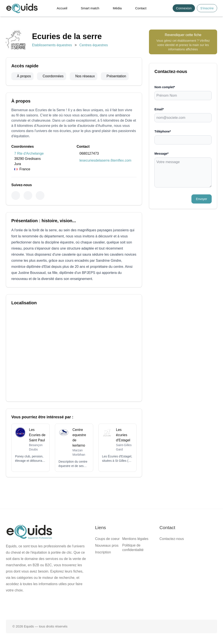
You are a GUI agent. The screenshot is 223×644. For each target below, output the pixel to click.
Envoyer (202, 199)
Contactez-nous (172, 539)
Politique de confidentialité (133, 548)
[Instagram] (28, 195)
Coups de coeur (107, 539)
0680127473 (89, 153)
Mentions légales (135, 539)
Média (117, 8)
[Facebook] (16, 195)
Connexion (184, 8)
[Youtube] (40, 195)
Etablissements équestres (52, 45)
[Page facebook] (98, 606)
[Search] (167, 8)
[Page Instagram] (125, 606)
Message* (161, 154)
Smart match (90, 8)
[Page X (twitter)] (111, 606)
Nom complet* (165, 87)
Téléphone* (163, 131)
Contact (141, 8)
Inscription (103, 552)
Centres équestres (94, 45)
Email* (159, 109)
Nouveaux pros (107, 545)
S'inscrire (207, 8)
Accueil (62, 8)
